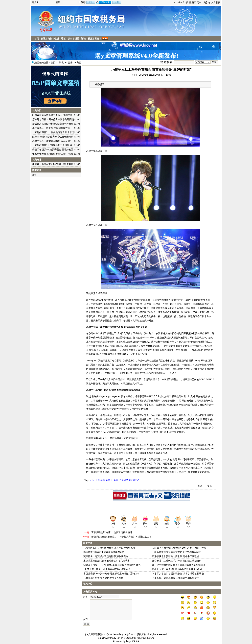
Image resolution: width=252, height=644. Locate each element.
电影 (50, 39)
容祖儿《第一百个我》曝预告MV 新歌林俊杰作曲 (177, 569)
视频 (90, 39)
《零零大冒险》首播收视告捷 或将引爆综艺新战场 (178, 574)
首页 (37, 39)
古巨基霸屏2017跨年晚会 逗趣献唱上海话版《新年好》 (112, 574)
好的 (131, 480)
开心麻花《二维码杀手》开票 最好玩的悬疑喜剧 (177, 561)
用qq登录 (104, 2)
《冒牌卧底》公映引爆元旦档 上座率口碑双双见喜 (109, 548)
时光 (137, 480)
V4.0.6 (135, 641)
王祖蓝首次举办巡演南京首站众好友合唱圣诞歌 (176, 552)
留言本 (98, 39)
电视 (57, 39)
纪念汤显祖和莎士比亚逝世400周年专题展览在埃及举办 (112, 565)
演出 (70, 39)
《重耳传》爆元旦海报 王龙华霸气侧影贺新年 (176, 578)
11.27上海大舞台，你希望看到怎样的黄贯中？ (107, 569)
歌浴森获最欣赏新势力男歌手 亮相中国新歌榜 (176, 556)
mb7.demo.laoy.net (117, 634)
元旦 (92, 480)
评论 (83, 39)
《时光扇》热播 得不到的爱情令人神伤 (103, 578)
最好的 (125, 480)
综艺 (63, 39)
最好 (118, 480)
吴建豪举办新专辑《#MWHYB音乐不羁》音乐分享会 (179, 548)
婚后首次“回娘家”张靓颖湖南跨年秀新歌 (104, 552)
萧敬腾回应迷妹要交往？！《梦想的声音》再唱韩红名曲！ (121, 537)
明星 (77, 39)
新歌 (108, 480)
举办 (103, 480)
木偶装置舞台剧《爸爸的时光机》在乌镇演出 (107, 561)
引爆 (113, 480)
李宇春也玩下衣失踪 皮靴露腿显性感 (51, 128)
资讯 (43, 39)
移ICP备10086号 (145, 638)
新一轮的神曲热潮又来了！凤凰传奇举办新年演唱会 (179, 565)
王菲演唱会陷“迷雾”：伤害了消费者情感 (112, 532)
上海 (97, 480)
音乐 (70, 63)
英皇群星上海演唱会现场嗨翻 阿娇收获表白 (106, 556)
